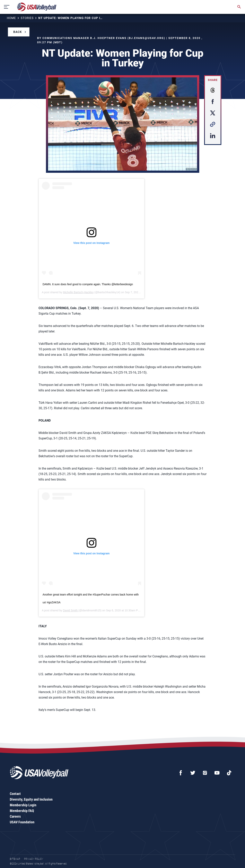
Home (11, 18)
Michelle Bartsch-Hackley (78, 292)
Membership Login (23, 805)
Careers (15, 816)
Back (18, 32)
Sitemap (15, 859)
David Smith (71, 610)
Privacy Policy (34, 859)
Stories (27, 18)
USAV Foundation (22, 822)
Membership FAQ (22, 811)
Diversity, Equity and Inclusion (31, 799)
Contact (15, 794)
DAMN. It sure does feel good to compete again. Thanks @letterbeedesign (88, 284)
